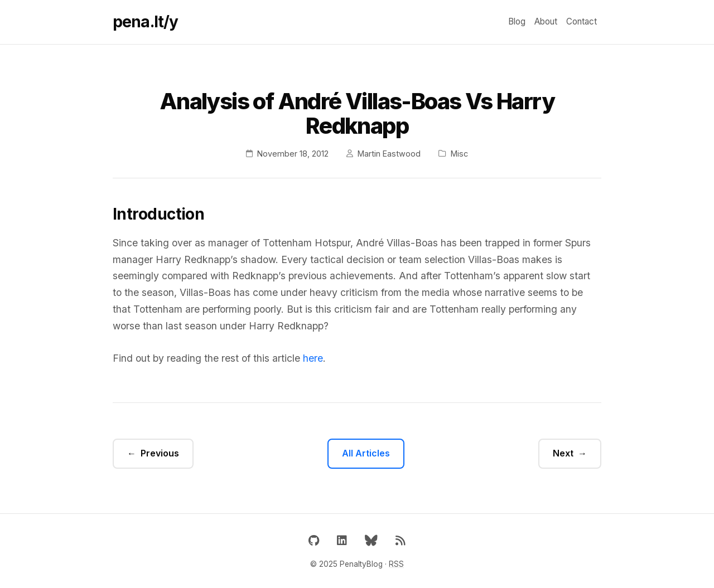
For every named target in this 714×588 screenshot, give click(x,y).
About (546, 21)
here (313, 358)
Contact (582, 21)
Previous (160, 453)
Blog (517, 21)
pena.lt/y (145, 22)
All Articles (366, 453)
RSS (396, 564)
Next (563, 453)
